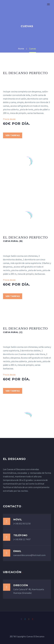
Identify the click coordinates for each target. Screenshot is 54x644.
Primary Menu (48, 4)
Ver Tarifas (13, 135)
